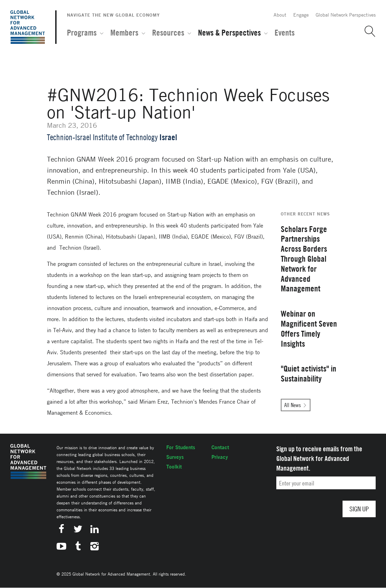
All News (293, 405)
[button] (367, 31)
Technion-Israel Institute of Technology (102, 137)
